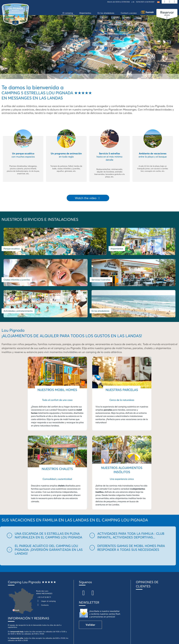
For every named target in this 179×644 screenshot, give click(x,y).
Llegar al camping (46, 564)
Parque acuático (12, 246)
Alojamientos (98, 246)
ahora (167, 13)
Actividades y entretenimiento (77, 274)
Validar (90, 588)
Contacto (42, 568)
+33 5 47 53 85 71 (44, 560)
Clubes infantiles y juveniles (149, 246)
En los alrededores (130, 274)
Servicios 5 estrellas (13, 274)
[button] (47, 499)
